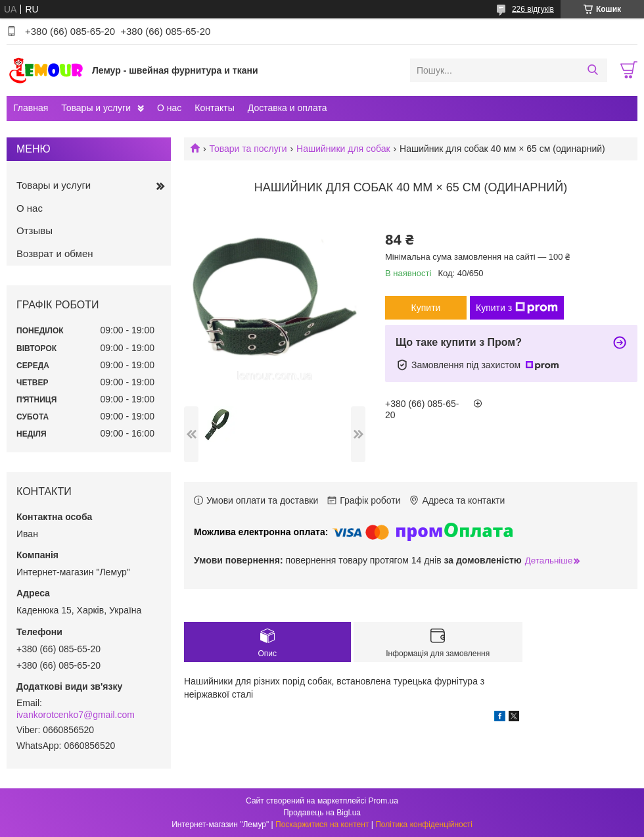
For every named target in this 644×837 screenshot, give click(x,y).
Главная (31, 108)
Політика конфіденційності (424, 825)
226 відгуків (533, 9)
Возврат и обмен (55, 253)
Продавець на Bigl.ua (322, 813)
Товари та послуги (248, 149)
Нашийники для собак (343, 149)
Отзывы (34, 230)
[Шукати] (592, 70)
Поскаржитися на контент (322, 825)
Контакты (214, 108)
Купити (426, 308)
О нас (169, 108)
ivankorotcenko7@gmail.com (76, 715)
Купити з (517, 308)
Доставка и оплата (287, 108)
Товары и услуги (96, 108)
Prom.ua (383, 801)
